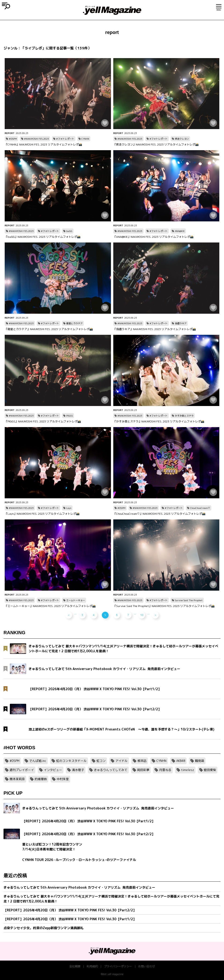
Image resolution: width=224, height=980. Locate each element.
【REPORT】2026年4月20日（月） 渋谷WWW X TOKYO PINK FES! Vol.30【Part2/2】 (70, 910)
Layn (69, 508)
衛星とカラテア (74, 323)
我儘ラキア (181, 323)
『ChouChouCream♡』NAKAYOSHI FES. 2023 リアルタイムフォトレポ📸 (159, 514)
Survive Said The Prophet (189, 600)
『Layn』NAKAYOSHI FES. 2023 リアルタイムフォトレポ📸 (42, 514)
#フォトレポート (65, 139)
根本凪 (142, 761)
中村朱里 (63, 779)
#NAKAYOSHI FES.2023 (37, 139)
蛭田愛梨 (210, 770)
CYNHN (85, 139)
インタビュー (53, 770)
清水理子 (78, 770)
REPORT (10, 133)
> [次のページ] (155, 615)
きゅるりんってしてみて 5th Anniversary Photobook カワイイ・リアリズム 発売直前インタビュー (79, 887)
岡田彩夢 (143, 770)
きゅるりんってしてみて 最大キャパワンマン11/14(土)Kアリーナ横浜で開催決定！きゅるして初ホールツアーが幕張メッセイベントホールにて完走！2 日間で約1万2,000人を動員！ (111, 899)
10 (142, 615)
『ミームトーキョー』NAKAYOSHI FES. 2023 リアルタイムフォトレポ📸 (50, 606)
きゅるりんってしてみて (111, 770)
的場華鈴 (41, 779)
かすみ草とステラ (184, 416)
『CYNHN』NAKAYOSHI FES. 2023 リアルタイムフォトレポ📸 (43, 144)
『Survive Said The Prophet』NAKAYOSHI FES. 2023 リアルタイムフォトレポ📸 (164, 606)
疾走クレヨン (182, 139)
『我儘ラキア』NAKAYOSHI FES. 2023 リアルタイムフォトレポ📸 (155, 329)
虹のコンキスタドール (71, 761)
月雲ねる (165, 770)
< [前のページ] (69, 615)
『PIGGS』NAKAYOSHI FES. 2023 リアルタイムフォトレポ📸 (43, 421)
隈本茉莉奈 (17, 779)
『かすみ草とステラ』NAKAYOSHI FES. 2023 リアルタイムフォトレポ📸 (159, 421)
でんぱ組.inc (38, 761)
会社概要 (75, 966)
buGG (69, 231)
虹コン (101, 761)
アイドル (121, 761)
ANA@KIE (180, 231)
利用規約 (92, 966)
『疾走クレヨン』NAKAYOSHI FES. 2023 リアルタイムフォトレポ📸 (156, 144)
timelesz (188, 770)
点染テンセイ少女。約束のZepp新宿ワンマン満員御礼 (43, 928)
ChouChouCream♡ (200, 508)
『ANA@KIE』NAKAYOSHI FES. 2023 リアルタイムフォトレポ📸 (153, 237)
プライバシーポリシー (118, 966)
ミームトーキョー (76, 600)
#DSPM (13, 139)
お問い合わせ (147, 966)
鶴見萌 (200, 761)
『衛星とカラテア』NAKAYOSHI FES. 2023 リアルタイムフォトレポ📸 (49, 329)
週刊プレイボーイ (22, 770)
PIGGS (70, 416)
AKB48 (181, 761)
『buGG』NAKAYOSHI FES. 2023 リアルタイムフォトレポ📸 (43, 237)
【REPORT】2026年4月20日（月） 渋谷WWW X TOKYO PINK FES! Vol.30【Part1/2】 (70, 919)
